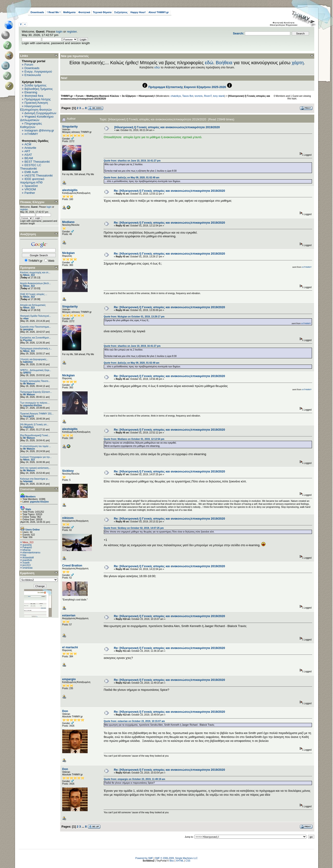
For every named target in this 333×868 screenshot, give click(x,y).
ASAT (28, 155)
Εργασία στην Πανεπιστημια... (35, 327)
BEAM (29, 158)
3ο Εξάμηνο (129, 96)
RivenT (208, 96)
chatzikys (28, 427)
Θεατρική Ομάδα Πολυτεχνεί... (35, 316)
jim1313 (26, 565)
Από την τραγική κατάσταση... (35, 468)
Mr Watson (29, 384)
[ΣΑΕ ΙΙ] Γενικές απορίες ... (34, 294)
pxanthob (27, 560)
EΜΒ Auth (31, 172)
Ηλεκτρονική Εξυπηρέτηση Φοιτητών (36, 108)
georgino (28, 329)
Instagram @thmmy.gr (39, 130)
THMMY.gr (67, 96)
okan (26, 318)
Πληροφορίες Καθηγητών (31, 125)
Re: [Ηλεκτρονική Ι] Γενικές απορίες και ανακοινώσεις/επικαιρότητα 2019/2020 (169, 191)
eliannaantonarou (31, 553)
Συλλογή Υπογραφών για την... (36, 457)
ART (27, 151)
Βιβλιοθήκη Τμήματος (39, 89)
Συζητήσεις (121, 12)
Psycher (28, 340)
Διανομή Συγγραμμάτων (40, 113)
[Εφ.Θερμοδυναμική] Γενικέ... (35, 435)
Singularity (70, 126)
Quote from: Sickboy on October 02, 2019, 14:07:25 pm (134, 528)
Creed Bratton (72, 565)
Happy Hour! (138, 12)
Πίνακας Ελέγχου (32, 202)
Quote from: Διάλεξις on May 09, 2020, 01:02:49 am (131, 178)
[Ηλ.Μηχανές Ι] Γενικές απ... (34, 425)
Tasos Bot (188, 96)
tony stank (219, 96)
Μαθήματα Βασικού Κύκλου (103, 96)
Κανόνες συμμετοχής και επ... (35, 273)
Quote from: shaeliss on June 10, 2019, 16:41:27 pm (132, 161)
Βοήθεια (224, 63)
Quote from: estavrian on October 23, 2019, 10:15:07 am (134, 721)
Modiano (68, 222)
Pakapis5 (27, 547)
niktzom (68, 518)
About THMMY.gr (159, 12)
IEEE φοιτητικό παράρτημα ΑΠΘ (32, 181)
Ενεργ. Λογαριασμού (38, 72)
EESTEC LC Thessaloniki (31, 167)
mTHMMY (31, 134)
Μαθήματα (69, 12)
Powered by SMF (144, 858)
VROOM (30, 189)
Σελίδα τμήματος (35, 85)
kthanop (27, 550)
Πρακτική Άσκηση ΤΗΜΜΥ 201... (37, 414)
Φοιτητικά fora (34, 96)
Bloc (172, 861)
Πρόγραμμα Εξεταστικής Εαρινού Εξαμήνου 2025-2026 (187, 87)
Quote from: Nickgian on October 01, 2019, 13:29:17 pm (134, 317)
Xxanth (26, 563)
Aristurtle (30, 148)
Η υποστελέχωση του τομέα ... (35, 446)
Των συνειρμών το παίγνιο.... (35, 403)
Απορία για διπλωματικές (33, 305)
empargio (69, 679)
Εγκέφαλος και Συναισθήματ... (35, 338)
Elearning (31, 92)
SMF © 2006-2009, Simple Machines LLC (176, 858)
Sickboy (68, 471)
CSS (188, 861)
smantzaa (27, 568)
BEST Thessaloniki (37, 162)
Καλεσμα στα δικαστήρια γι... (35, 479)
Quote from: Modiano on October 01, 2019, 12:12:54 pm (134, 439)
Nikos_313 (29, 275)
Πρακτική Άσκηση (36, 103)
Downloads (37, 12)
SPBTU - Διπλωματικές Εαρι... (36, 370)
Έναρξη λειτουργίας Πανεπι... (35, 381)
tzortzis (199, 96)
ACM (28, 144)
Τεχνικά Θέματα (102, 12)
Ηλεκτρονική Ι (147, 96)
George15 (28, 416)
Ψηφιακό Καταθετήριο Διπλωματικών (37, 118)
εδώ (209, 63)
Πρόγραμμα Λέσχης (38, 99)
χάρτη (298, 63)
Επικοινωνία (33, 75)
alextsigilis (70, 190)
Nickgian (68, 253)
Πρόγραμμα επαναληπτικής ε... (36, 349)
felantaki (28, 481)
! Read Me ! (54, 12)
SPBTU (27, 373)
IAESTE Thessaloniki (39, 175)
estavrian (69, 615)
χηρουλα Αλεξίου (32, 405)
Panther (30, 193)
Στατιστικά (28, 489)
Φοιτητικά (84, 12)
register (72, 32)
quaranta (27, 545)
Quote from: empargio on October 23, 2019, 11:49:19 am (134, 779)
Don (65, 711)
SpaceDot (31, 186)
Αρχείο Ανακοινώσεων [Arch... (35, 283)
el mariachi (70, 647)
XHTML (180, 861)
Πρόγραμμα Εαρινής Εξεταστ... (36, 392)
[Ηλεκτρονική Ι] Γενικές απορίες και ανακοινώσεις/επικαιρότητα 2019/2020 (167, 127)
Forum (29, 65)
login (59, 32)
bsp (24, 555)
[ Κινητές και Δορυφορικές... (34, 359)
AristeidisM (28, 558)
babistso (28, 362)
